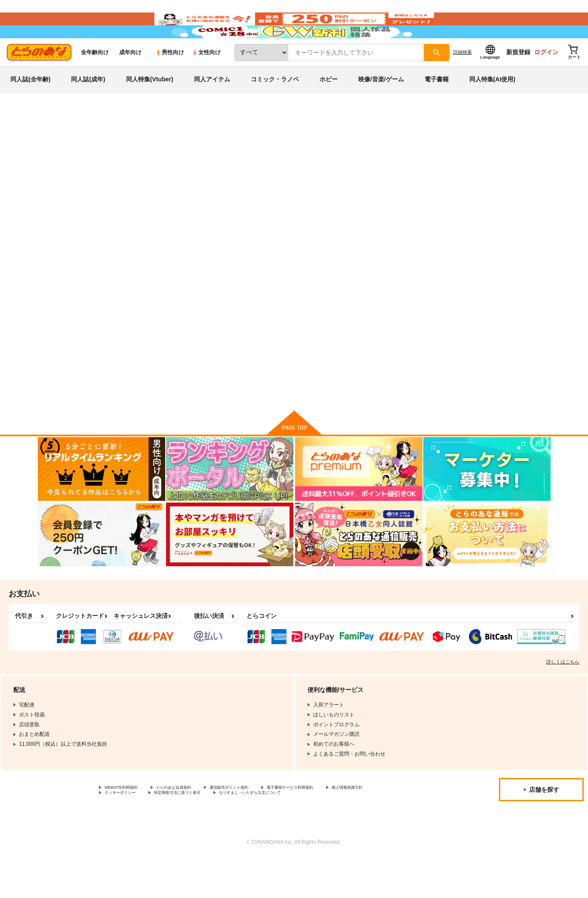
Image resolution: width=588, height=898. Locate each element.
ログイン (546, 78)
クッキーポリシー (185, 833)
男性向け (170, 78)
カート (192, 418)
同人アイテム (212, 105)
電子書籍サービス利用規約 (333, 825)
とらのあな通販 (54, 142)
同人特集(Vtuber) (150, 105)
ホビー (329, 105)
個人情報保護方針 (125, 833)
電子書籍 (437, 105)
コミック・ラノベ (275, 105)
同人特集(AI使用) (492, 105)
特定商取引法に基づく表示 (255, 833)
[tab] (183, 223)
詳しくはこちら (563, 699)
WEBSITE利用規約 (126, 825)
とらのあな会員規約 (190, 825)
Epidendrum (276, 183)
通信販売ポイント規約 (258, 825)
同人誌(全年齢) (30, 105)
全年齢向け (95, 78)
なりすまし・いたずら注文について (346, 833)
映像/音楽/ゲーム (381, 105)
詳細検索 (462, 78)
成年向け (130, 78)
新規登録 (518, 78)
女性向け (206, 78)
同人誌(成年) (88, 105)
